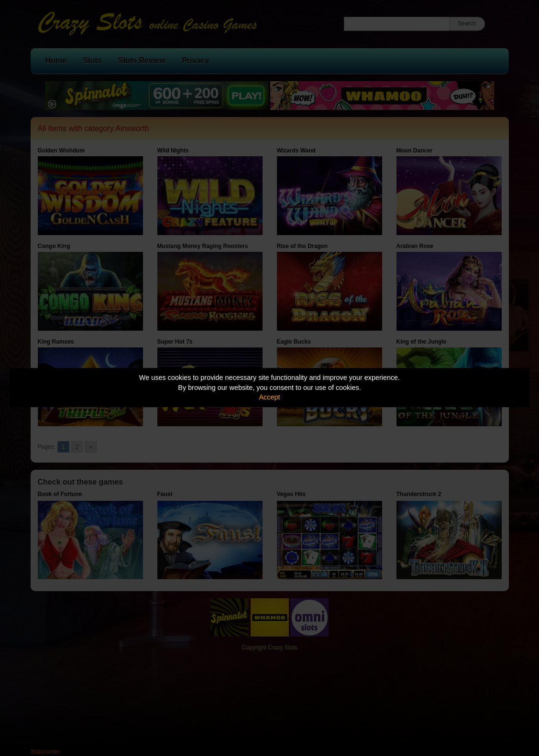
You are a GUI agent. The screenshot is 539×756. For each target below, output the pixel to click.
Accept (270, 397)
